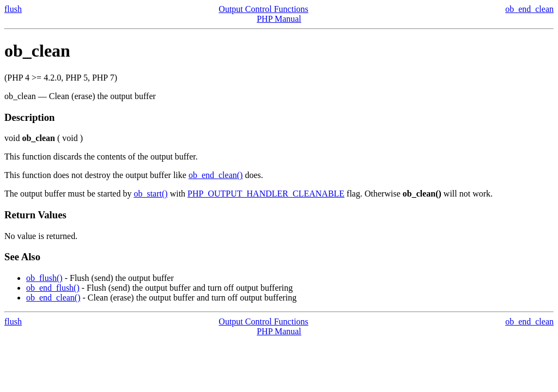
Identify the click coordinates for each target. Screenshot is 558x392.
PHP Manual (279, 19)
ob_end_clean (529, 9)
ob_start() (150, 194)
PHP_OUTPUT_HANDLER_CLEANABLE (266, 194)
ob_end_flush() (53, 288)
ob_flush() (44, 278)
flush (13, 9)
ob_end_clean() (216, 175)
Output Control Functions (263, 9)
